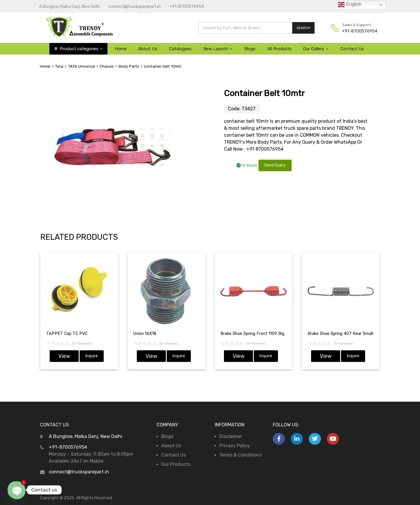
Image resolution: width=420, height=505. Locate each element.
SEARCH (303, 28)
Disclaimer (231, 436)
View (64, 356)
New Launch (218, 49)
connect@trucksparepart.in (134, 7)
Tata (59, 66)
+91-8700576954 (187, 7)
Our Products (176, 464)
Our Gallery (316, 49)
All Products (279, 49)
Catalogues (180, 49)
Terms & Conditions (240, 455)
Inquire (92, 356)
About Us (148, 49)
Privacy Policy (235, 446)
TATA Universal (81, 66)
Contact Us (352, 49)
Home (121, 49)
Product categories (81, 49)
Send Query (275, 165)
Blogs (250, 49)
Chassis (107, 66)
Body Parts (129, 66)
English (350, 5)
